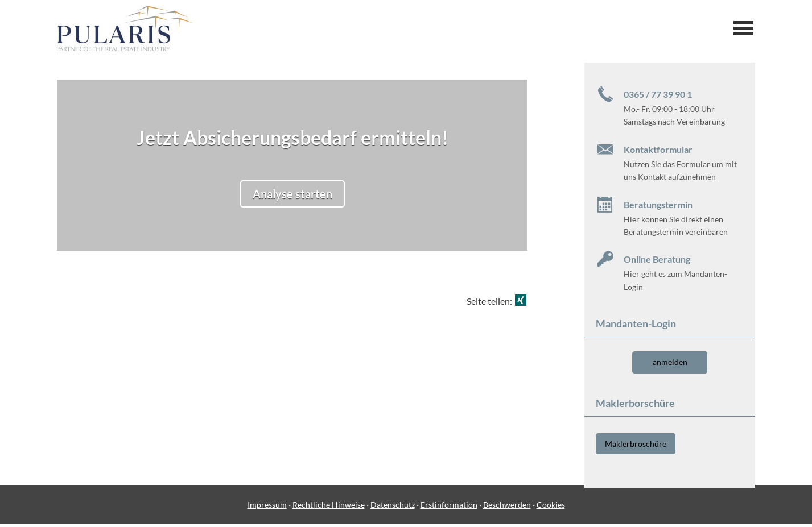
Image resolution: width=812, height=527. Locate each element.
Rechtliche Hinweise (329, 507)
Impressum (267, 507)
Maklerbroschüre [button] (636, 443)
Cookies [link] (551, 507)
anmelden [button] (670, 362)
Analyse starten (292, 194)
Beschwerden (507, 507)
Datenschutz (393, 507)
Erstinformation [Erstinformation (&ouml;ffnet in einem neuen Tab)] (449, 507)
